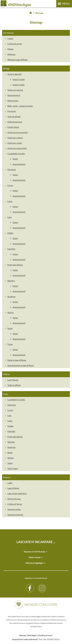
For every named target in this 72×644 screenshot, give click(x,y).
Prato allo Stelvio (15, 265)
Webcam (11, 54)
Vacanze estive (14, 509)
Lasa (9, 217)
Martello (11, 249)
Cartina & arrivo (15, 44)
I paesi (10, 38)
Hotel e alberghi (15, 74)
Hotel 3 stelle (19, 79)
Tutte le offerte (14, 385)
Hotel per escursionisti (18, 132)
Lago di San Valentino (17, 493)
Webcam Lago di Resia (17, 60)
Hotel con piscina (15, 90)
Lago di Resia (13, 488)
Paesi (5, 394)
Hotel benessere (15, 122)
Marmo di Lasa (14, 499)
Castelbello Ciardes (16, 154)
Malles (10, 233)
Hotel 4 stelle (19, 85)
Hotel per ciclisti (15, 143)
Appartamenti (14, 95)
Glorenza (11, 169)
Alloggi (6, 68)
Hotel (15, 159)
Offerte (6, 374)
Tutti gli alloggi (14, 116)
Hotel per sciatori (15, 138)
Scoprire (7, 477)
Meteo (10, 49)
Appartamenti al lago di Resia (20, 365)
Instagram (42, 586)
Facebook (30, 586)
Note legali (32, 635)
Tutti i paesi (13, 468)
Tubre (10, 344)
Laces (10, 201)
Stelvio (10, 312)
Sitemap (23, 635)
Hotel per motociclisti (17, 148)
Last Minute (13, 380)
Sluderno (11, 297)
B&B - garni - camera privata (20, 106)
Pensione (12, 111)
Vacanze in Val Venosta (36, 552)
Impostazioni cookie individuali (25, 639)
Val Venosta (8, 33)
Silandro (11, 281)
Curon (10, 185)
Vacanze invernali (15, 515)
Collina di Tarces (15, 504)
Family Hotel (13, 127)
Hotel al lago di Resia (17, 360)
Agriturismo (13, 101)
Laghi (10, 483)
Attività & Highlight (36, 563)
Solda (10, 328)
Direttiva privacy (45, 635)
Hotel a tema (36, 557)
